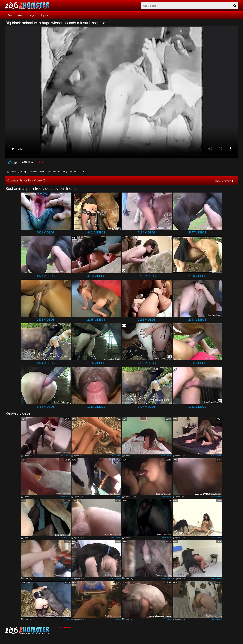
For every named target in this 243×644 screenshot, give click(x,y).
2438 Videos (46, 320)
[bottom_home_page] (33, 630)
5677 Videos (197, 233)
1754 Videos (46, 407)
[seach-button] (235, 6)
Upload (45, 15)
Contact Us (66, 627)
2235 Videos (96, 320)
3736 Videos (147, 276)
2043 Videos (197, 320)
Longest (32, 15)
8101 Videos (96, 233)
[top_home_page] (29, 6)
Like (12, 162)
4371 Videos (46, 276)
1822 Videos (197, 363)
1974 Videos (46, 363)
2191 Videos (147, 320)
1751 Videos (96, 407)
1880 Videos (147, 363)
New (20, 15)
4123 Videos (96, 276)
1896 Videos (96, 363)
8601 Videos (46, 233)
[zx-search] (190, 6)
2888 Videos (197, 276)
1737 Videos (147, 407)
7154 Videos (147, 233)
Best (10, 15)
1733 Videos (197, 407)
